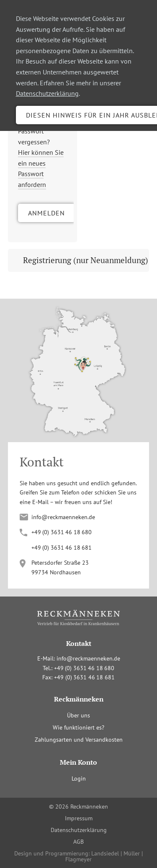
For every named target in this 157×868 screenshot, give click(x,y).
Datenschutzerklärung (47, 93)
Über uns (78, 715)
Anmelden (46, 213)
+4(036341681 (62, 548)
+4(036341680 (62, 532)
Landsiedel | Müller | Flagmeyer (104, 856)
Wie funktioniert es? (78, 727)
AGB (78, 842)
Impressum (79, 818)
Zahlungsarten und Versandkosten (79, 740)
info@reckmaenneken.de (63, 517)
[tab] (79, 260)
